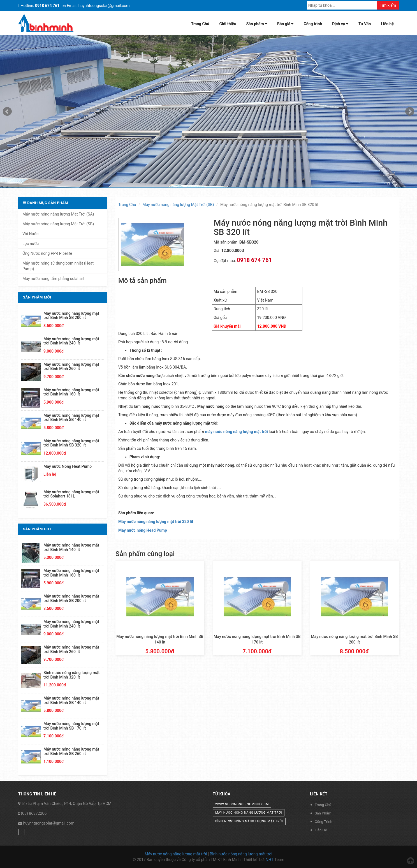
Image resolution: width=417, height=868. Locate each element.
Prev (7, 112)
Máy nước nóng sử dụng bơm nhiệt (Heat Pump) (58, 266)
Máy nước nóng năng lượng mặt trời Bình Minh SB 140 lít (71, 417)
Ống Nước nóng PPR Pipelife (47, 253)
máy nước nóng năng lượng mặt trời (249, 813)
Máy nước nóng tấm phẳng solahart (53, 279)
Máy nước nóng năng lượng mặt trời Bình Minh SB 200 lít (71, 315)
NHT (270, 860)
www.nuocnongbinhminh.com (242, 804)
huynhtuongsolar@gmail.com (49, 823)
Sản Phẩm (323, 813)
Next (410, 112)
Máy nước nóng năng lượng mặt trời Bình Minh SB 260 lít (71, 751)
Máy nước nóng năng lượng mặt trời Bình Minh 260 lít (71, 366)
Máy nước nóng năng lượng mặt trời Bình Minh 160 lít (71, 392)
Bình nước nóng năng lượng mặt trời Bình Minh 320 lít (71, 675)
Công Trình (324, 822)
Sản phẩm (257, 24)
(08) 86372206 (34, 813)
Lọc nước (31, 244)
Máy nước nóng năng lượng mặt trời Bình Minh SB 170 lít (71, 726)
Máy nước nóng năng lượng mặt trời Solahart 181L (71, 494)
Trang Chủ (200, 24)
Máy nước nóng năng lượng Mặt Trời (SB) (178, 205)
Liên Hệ (321, 830)
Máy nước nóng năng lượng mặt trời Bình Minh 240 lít (71, 341)
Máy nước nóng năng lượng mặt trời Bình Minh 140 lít (71, 547)
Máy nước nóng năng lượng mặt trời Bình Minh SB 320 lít (71, 443)
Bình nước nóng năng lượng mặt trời (241, 854)
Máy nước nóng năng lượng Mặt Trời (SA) (58, 214)
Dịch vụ (340, 24)
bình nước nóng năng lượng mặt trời (249, 821)
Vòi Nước (30, 234)
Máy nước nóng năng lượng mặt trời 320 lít (156, 522)
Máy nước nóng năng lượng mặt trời (176, 854)
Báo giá (285, 24)
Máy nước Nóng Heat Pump (68, 466)
